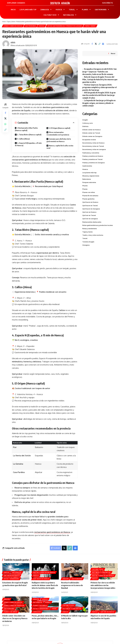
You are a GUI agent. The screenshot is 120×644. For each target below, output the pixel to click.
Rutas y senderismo (90, 229)
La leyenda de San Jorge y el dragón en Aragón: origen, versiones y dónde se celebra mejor (99, 103)
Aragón (85, 120)
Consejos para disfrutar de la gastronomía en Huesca (59, 140)
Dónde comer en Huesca (13, 26)
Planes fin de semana (90, 196)
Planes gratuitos (88, 199)
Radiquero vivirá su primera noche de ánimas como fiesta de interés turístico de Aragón (45, 585)
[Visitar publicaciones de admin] (6, 44)
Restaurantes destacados (92, 222)
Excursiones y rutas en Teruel (93, 146)
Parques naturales (89, 182)
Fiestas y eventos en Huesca (93, 156)
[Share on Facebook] (92, 44)
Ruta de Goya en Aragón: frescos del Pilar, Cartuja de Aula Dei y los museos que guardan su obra (100, 80)
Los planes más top (89, 173)
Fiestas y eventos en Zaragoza (94, 163)
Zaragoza (86, 245)
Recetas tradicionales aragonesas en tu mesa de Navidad (72, 585)
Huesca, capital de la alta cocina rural (60, 147)
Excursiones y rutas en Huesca (93, 143)
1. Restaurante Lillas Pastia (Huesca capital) (26, 129)
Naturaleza (87, 179)
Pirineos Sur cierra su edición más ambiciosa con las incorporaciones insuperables (103, 585)
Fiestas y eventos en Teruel (92, 159)
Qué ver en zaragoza (90, 219)
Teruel (85, 238)
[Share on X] (96, 44)
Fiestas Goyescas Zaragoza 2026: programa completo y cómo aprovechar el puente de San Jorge (99, 87)
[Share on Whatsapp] (5, 124)
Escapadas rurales (89, 140)
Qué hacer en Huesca (90, 202)
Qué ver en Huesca (89, 212)
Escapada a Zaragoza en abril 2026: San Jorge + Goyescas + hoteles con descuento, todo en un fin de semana (99, 72)
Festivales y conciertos (91, 153)
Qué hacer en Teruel (90, 206)
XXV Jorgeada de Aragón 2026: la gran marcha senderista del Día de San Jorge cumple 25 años (99, 95)
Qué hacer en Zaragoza (91, 209)
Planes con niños (89, 192)
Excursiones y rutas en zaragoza (94, 149)
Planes (85, 189)
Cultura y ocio (88, 123)
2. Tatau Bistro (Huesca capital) (29, 135)
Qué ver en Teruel (89, 215)
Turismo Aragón (88, 242)
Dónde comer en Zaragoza (92, 136)
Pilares (85, 186)
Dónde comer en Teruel (91, 133)
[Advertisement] (100, 265)
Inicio (4, 22)
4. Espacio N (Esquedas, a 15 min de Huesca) (28, 144)
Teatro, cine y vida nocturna (93, 235)
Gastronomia (31, 26)
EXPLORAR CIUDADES (16, 3)
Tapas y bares (11, 22)
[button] (99, 44)
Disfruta (85, 126)
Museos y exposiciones (91, 176)
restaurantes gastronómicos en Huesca (52, 532)
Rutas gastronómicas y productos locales (65, 26)
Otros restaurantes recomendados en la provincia (58, 133)
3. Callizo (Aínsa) (23, 139)
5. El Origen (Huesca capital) (59, 128)
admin (13, 42)
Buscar (113, 53)
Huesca (42, 26)
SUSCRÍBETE (108, 3)
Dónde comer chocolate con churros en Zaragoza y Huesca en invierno (15, 618)
